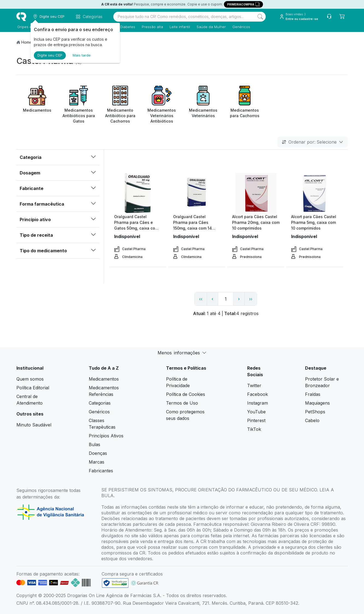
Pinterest (256, 420)
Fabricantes (101, 471)
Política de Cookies (186, 394)
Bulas (94, 444)
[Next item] (343, 105)
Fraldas (313, 394)
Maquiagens (317, 403)
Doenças (98, 453)
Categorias (100, 403)
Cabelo (312, 420)
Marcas (97, 462)
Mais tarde (82, 55)
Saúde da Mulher (210, 27)
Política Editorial (33, 388)
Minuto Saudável (34, 425)
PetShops (315, 412)
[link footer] (115, 583)
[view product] (138, 193)
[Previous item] (21, 105)
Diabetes (127, 27)
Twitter (254, 385)
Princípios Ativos (106, 436)
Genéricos (240, 27)
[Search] (260, 17)
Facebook (258, 394)
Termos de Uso (182, 403)
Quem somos (30, 379)
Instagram (258, 403)
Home (27, 42)
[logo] (21, 17)
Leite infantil (179, 27)
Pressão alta (152, 27)
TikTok (254, 429)
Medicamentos (104, 379)
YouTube (256, 412)
